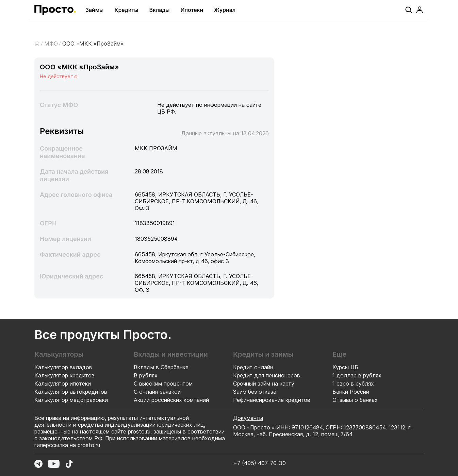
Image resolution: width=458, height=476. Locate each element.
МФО (51, 44)
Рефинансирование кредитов (272, 400)
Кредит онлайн (253, 367)
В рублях (146, 375)
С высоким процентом (163, 384)
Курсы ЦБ (345, 367)
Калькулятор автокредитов (71, 392)
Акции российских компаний (171, 400)
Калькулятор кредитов (64, 375)
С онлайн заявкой (157, 392)
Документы (248, 418)
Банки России (351, 392)
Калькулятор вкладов (63, 367)
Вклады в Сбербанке (161, 367)
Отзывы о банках (355, 400)
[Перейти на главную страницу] (55, 10)
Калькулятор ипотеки (63, 384)
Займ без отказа (255, 392)
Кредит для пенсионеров (267, 375)
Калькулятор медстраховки (71, 400)
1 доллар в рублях (357, 375)
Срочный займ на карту (264, 384)
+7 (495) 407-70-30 (259, 463)
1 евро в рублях (353, 384)
